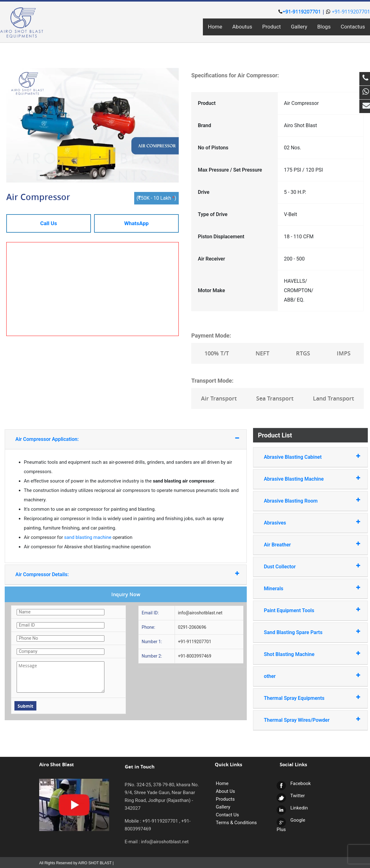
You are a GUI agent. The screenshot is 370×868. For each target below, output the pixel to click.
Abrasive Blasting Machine (304, 479)
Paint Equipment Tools (304, 610)
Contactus (353, 27)
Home (215, 27)
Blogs (324, 27)
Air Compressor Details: (110, 574)
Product (271, 27)
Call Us (48, 223)
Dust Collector (304, 566)
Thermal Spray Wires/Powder (304, 720)
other (304, 676)
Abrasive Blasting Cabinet (304, 457)
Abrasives (304, 522)
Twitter (291, 796)
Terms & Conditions (236, 823)
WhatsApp (136, 223)
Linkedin (292, 808)
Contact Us (227, 815)
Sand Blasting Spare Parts (304, 632)
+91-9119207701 (300, 12)
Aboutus (242, 27)
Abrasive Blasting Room (304, 501)
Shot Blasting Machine (304, 654)
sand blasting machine (88, 537)
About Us (225, 791)
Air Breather (304, 544)
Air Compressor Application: (110, 439)
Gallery (299, 27)
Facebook (294, 783)
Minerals (304, 588)
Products (225, 799)
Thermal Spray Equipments (304, 698)
